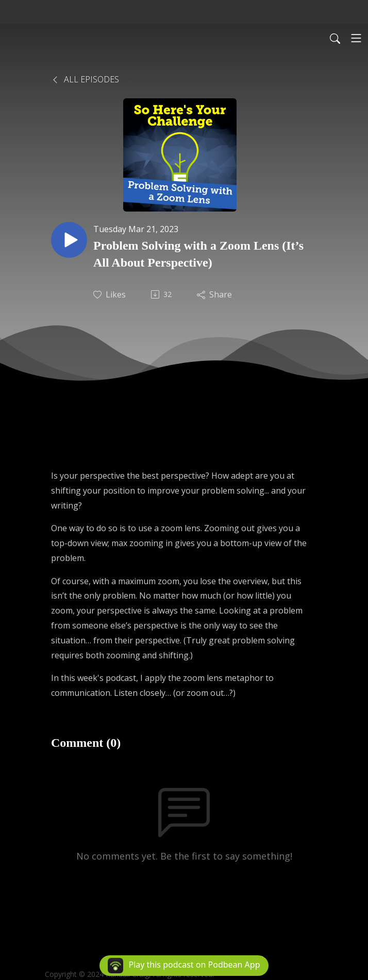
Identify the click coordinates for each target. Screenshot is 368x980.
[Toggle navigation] (356, 38)
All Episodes (85, 79)
